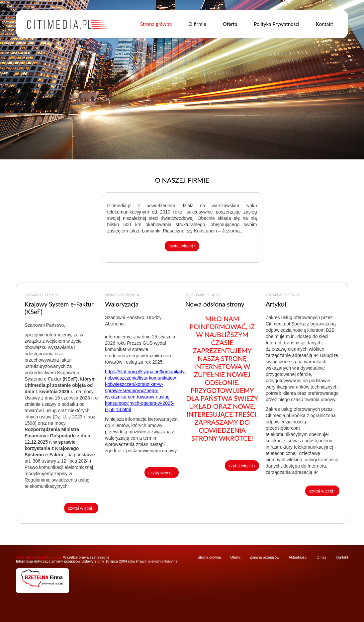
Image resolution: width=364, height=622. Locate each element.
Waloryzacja (122, 304)
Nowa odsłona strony (215, 304)
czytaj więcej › (182, 246)
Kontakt (324, 24)
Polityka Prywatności (276, 24)
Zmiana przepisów (265, 557)
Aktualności (298, 557)
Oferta (230, 24)
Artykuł (276, 304)
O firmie (197, 24)
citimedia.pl (35, 557)
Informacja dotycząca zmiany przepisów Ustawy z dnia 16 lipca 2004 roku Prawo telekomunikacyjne (97, 561)
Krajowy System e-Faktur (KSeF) (59, 308)
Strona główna (156, 24)
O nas (321, 557)
